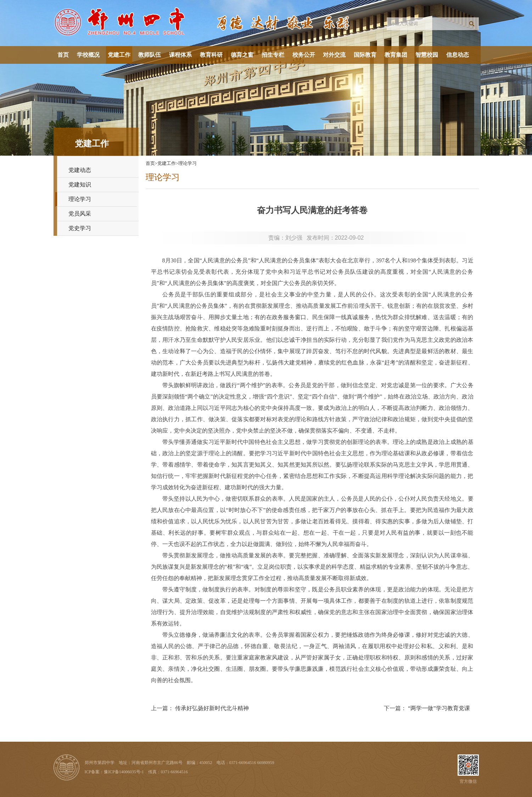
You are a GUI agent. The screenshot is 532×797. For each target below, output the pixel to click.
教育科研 (211, 55)
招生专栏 (273, 55)
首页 (63, 55)
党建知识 (80, 185)
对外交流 (334, 55)
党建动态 (80, 170)
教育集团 (396, 55)
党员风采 (80, 214)
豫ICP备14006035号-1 (124, 772)
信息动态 (458, 55)
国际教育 (365, 55)
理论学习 (80, 199)
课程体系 (180, 55)
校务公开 (304, 55)
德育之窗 (242, 55)
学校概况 (88, 55)
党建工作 (119, 55)
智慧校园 (427, 55)
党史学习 (80, 228)
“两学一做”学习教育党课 (439, 708)
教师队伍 (150, 55)
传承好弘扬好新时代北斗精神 (212, 708)
